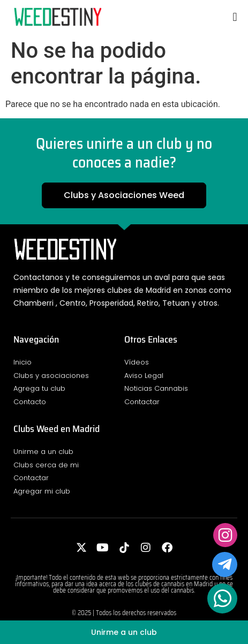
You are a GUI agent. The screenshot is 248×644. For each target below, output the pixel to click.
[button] (235, 17)
